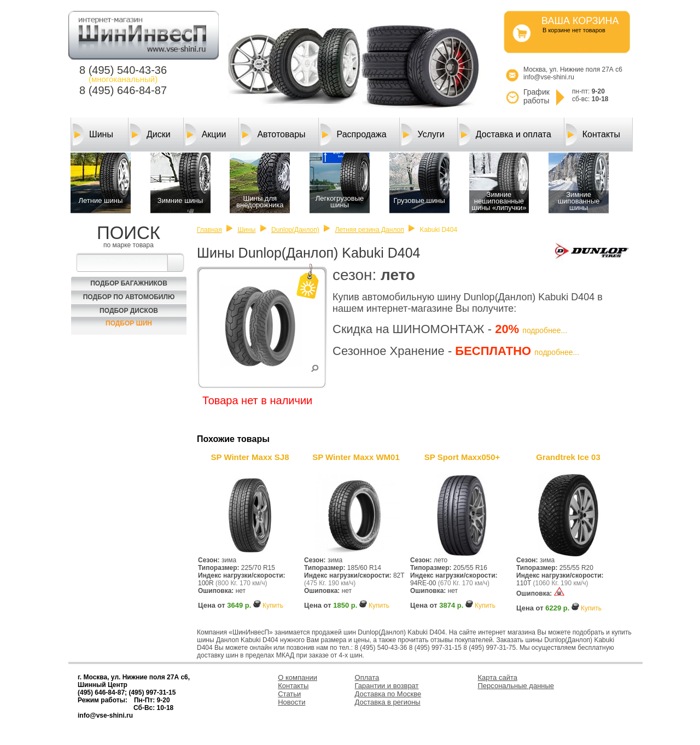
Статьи (289, 694)
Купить (273, 606)
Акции (206, 135)
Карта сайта (498, 677)
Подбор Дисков (129, 311)
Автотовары (273, 135)
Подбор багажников (129, 283)
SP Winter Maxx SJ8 (250, 457)
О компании (297, 677)
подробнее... (545, 330)
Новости (291, 702)
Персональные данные (516, 686)
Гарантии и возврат (387, 686)
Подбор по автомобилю (129, 297)
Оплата (367, 677)
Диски (150, 135)
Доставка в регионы (388, 702)
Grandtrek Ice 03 (568, 457)
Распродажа (354, 135)
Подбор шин (129, 323)
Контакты (593, 135)
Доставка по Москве (388, 694)
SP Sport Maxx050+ (462, 457)
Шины (93, 135)
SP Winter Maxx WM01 (356, 457)
